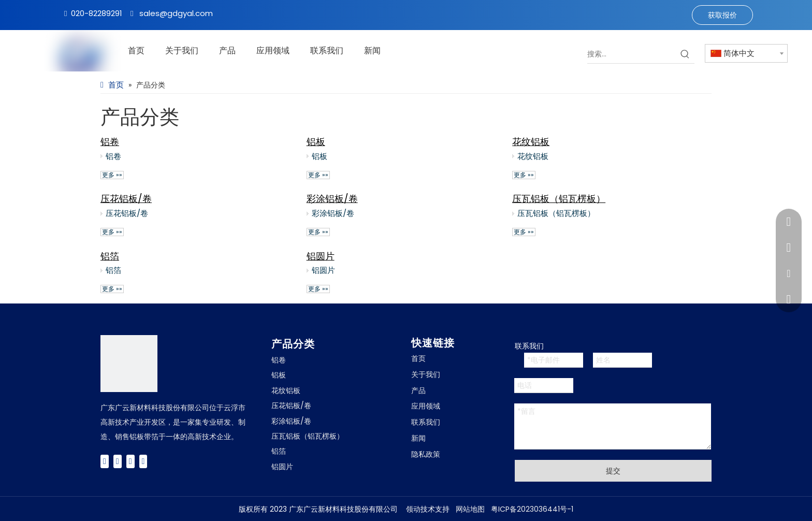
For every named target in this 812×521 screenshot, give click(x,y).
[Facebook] (105, 461)
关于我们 (426, 374)
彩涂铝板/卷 (332, 199)
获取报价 (722, 15)
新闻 (418, 438)
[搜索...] (632, 54)
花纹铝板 (531, 142)
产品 (418, 390)
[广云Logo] (129, 364)
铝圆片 (321, 256)
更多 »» (112, 175)
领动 (413, 509)
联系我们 (426, 422)
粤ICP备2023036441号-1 (532, 509)
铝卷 (110, 142)
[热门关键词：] (685, 54)
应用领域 (426, 406)
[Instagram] (143, 461)
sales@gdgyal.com (176, 13)
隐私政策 (426, 454)
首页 (418, 358)
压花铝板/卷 (126, 199)
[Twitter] (118, 461)
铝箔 (110, 256)
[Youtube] (130, 461)
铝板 (316, 142)
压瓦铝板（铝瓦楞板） (559, 199)
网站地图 (470, 509)
